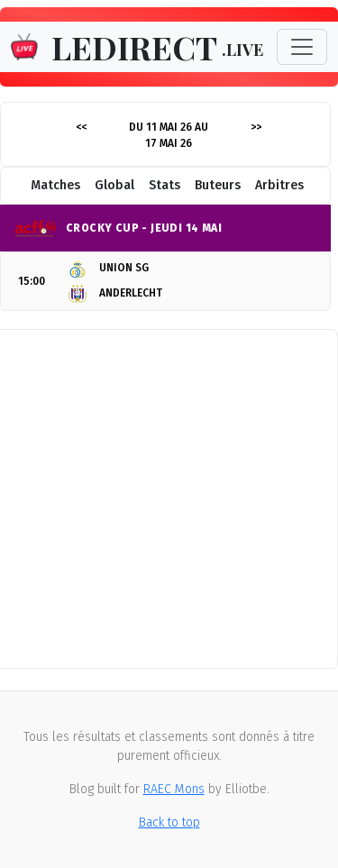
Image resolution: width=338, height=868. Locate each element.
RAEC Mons (174, 789)
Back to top (169, 822)
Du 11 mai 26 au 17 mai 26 (169, 135)
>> (256, 127)
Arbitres (279, 186)
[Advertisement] (169, 499)
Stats (164, 186)
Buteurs (218, 186)
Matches (55, 186)
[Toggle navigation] (302, 47)
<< (81, 127)
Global (114, 186)
